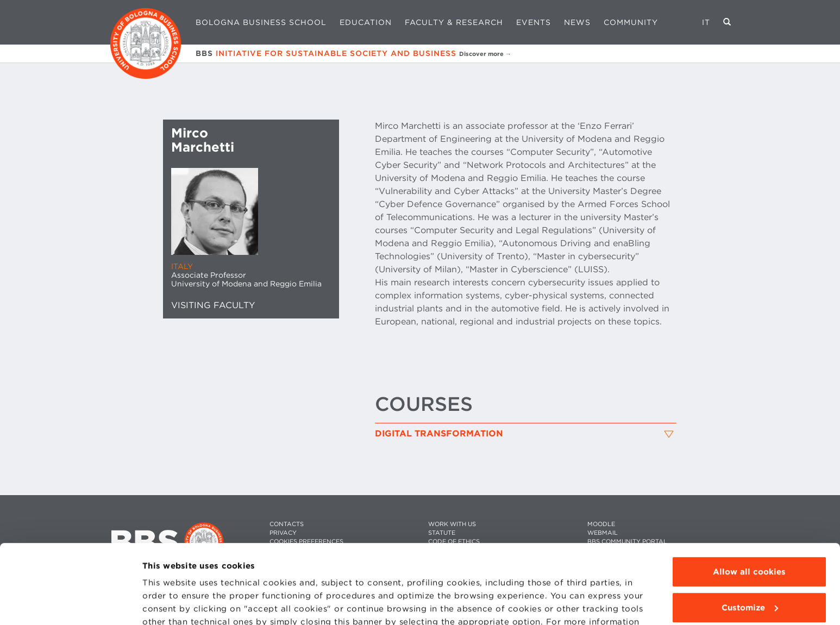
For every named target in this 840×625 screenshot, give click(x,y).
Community (631, 22)
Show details (170, 604)
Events (534, 22)
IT (706, 22)
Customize (750, 533)
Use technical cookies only (749, 569)
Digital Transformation (439, 434)
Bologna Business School (261, 22)
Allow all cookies (749, 498)
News (577, 22)
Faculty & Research (454, 22)
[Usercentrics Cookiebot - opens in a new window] (70, 604)
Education (366, 22)
